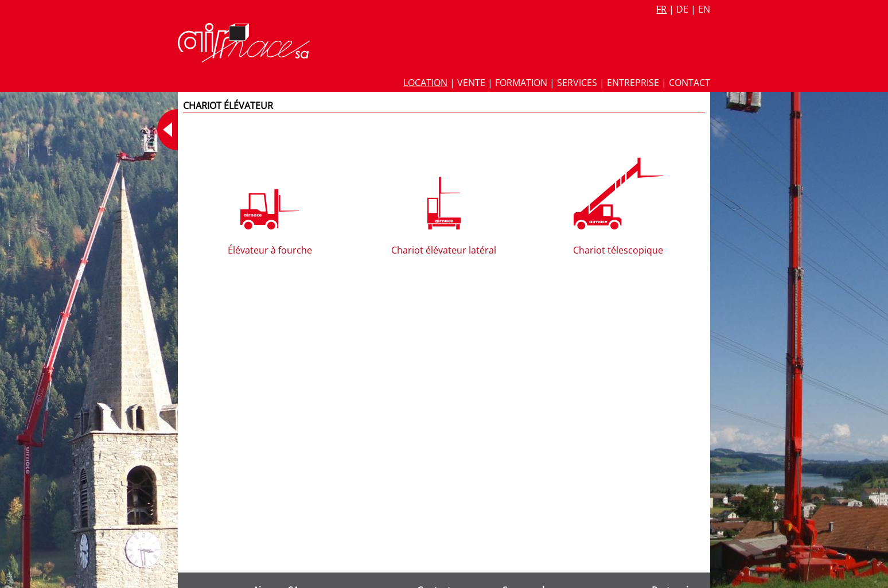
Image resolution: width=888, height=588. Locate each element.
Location (425, 83)
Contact (690, 83)
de (682, 9)
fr (661, 9)
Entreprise (633, 83)
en (704, 9)
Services (577, 83)
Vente (471, 83)
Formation (521, 83)
